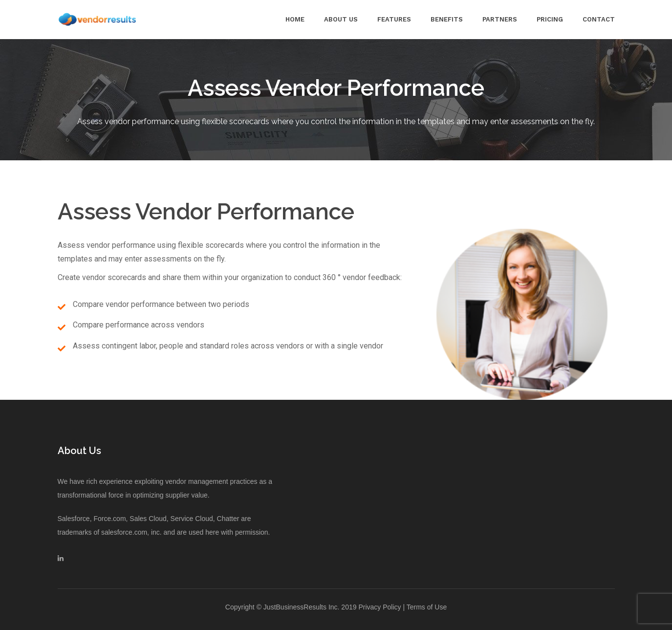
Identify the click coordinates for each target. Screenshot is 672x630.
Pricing (550, 19)
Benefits (447, 19)
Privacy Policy (379, 607)
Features (394, 19)
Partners (500, 19)
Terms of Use (427, 607)
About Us (341, 19)
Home (295, 19)
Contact (599, 19)
